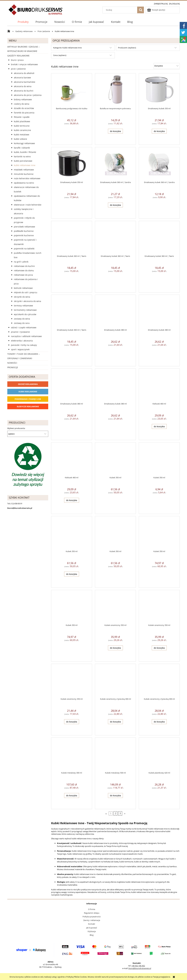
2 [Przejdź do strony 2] (115, 813)
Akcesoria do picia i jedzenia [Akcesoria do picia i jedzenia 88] (28, 95)
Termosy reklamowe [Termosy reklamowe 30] (23, 306)
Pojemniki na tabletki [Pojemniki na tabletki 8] (24, 249)
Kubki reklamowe (28, 392)
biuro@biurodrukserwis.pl (140, 968)
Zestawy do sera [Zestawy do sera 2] (22, 323)
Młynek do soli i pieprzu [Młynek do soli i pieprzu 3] (26, 292)
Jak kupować (92, 928)
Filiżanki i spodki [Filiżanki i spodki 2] (22, 117)
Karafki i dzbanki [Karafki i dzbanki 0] (22, 148)
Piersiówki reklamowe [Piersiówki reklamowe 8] (24, 227)
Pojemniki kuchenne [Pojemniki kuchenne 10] (24, 235)
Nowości (12, 363)
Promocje (13, 367)
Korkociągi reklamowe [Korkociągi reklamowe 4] (24, 143)
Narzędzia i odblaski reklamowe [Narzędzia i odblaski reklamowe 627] (26, 336)
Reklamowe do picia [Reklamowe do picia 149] (23, 275)
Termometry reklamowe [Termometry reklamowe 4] (25, 310)
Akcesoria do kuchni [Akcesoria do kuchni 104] (24, 91)
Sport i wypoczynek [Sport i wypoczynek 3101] (20, 349)
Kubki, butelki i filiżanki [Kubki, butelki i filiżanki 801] (25, 152)
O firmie (92, 909)
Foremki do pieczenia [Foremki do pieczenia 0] (24, 113)
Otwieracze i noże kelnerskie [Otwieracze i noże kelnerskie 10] (28, 205)
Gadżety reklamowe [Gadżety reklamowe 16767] (18, 56)
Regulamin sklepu (92, 913)
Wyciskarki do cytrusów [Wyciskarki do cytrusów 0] (25, 314)
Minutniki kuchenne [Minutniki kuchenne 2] (24, 174)
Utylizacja (92, 931)
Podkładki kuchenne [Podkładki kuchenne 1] (24, 231)
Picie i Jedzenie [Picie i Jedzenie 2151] (18, 69)
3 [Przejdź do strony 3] (120, 813)
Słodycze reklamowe (28, 406)
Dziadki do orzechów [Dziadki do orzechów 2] (24, 108)
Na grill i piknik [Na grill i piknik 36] (21, 262)
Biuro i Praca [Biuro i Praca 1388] (17, 60)
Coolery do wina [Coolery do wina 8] (22, 104)
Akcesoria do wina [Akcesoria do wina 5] (23, 86)
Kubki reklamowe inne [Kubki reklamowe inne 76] (25, 165)
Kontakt (92, 924)
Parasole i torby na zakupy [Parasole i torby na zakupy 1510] (24, 345)
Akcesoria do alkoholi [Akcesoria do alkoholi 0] (24, 73)
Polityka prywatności (92, 917)
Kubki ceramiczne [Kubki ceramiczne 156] (22, 130)
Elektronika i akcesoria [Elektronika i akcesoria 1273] (22, 341)
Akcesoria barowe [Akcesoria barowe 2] (22, 78)
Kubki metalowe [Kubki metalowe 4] (22, 135)
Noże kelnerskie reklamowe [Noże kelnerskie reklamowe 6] (27, 178)
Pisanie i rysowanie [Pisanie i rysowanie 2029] (20, 332)
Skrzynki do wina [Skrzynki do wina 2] (22, 297)
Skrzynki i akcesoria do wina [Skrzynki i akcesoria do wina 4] (27, 301)
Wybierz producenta (16, 428)
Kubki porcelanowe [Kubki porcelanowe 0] (23, 161)
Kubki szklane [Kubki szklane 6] (20, 139)
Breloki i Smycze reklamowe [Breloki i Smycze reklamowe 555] (24, 64)
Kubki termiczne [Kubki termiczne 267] (22, 126)
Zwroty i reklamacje (92, 920)
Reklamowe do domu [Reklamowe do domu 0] (24, 270)
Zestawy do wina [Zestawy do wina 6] (22, 319)
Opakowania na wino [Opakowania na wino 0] (24, 183)
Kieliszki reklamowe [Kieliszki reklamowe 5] (23, 288)
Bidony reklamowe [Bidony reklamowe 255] (23, 99)
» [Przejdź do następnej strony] (125, 813)
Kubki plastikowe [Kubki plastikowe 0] (22, 121)
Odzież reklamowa (28, 384)
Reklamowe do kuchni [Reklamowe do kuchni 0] (24, 266)
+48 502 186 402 (138, 966)
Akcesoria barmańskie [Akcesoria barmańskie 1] (25, 82)
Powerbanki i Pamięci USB (28, 399)
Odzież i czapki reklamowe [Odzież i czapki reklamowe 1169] (24, 327)
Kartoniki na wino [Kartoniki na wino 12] (22, 156)
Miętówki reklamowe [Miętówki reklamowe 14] (24, 170)
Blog (92, 935)
